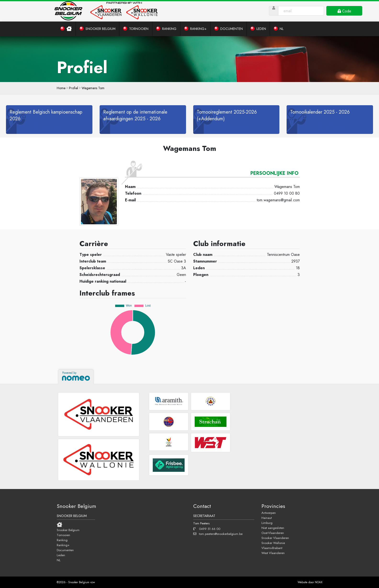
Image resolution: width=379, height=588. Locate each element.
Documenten (65, 550)
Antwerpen (269, 513)
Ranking (62, 540)
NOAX (319, 582)
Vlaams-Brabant (272, 548)
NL (59, 560)
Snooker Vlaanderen (275, 538)
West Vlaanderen (273, 553)
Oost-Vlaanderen (273, 533)
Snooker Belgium (68, 530)
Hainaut (267, 518)
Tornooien (63, 535)
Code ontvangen (344, 12)
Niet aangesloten (273, 528)
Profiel (74, 88)
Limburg (267, 523)
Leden (61, 555)
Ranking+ (63, 545)
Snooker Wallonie (273, 543)
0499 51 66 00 (207, 529)
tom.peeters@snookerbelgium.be (218, 534)
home (61, 88)
